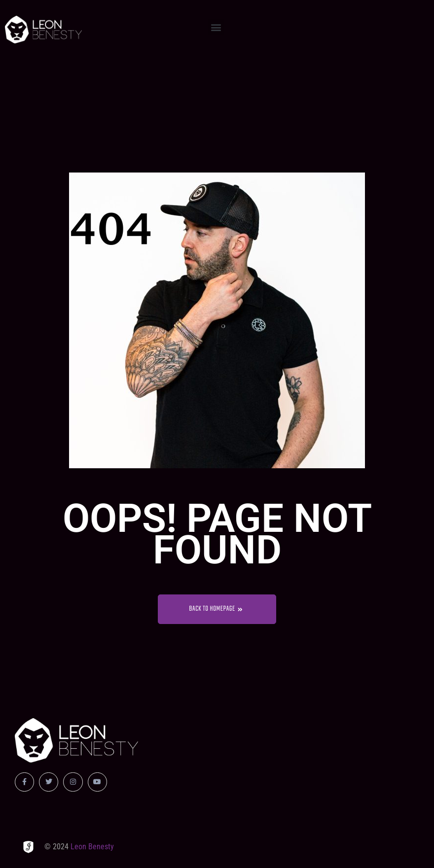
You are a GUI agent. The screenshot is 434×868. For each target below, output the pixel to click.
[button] (216, 27)
